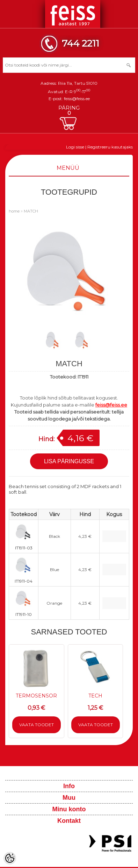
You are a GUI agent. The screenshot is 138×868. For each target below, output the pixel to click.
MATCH (31, 211)
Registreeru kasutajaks (110, 147)
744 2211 (81, 43)
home (14, 211)
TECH (95, 696)
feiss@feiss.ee (77, 99)
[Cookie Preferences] (10, 858)
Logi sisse (75, 147)
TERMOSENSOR (36, 696)
